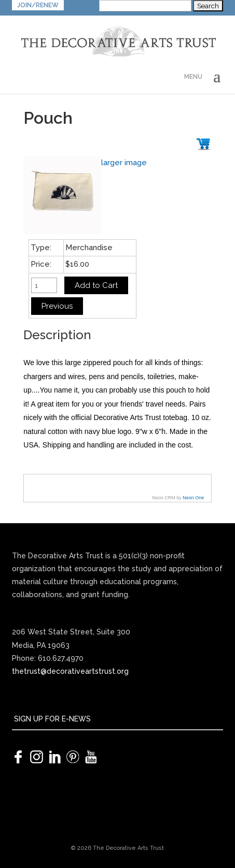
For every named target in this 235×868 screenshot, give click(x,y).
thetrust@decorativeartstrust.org (70, 671)
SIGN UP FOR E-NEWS (51, 719)
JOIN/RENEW (38, 5)
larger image (124, 163)
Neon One (193, 498)
